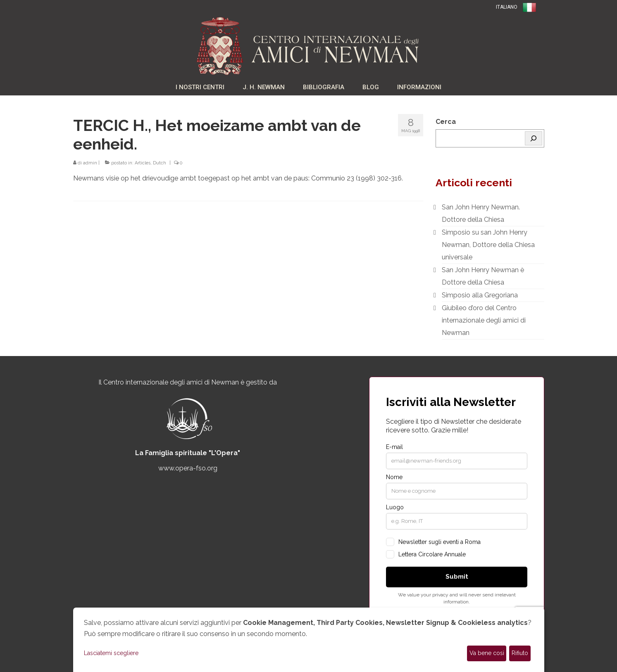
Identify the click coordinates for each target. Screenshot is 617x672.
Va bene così (487, 653)
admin (90, 163)
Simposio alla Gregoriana (480, 295)
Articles (143, 163)
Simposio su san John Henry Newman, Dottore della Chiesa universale (488, 245)
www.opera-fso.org (188, 468)
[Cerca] (534, 138)
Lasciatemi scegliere (111, 653)
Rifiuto (520, 653)
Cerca (446, 122)
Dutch (160, 163)
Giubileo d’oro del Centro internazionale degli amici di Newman (484, 320)
